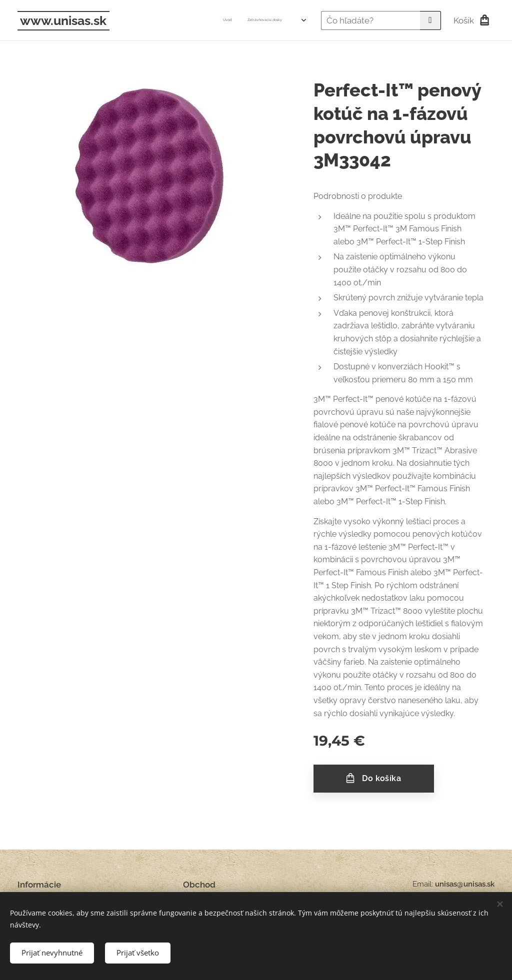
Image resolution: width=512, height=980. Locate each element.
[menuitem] (141, 20)
